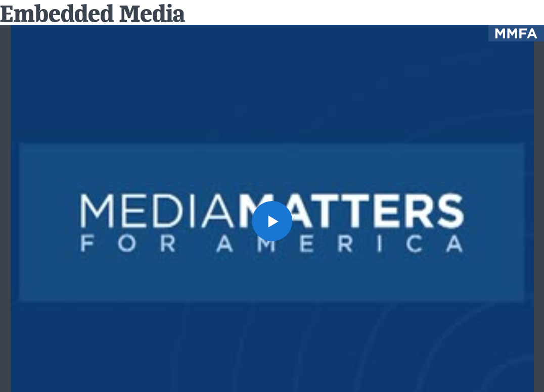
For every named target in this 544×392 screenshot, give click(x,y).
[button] (272, 221)
